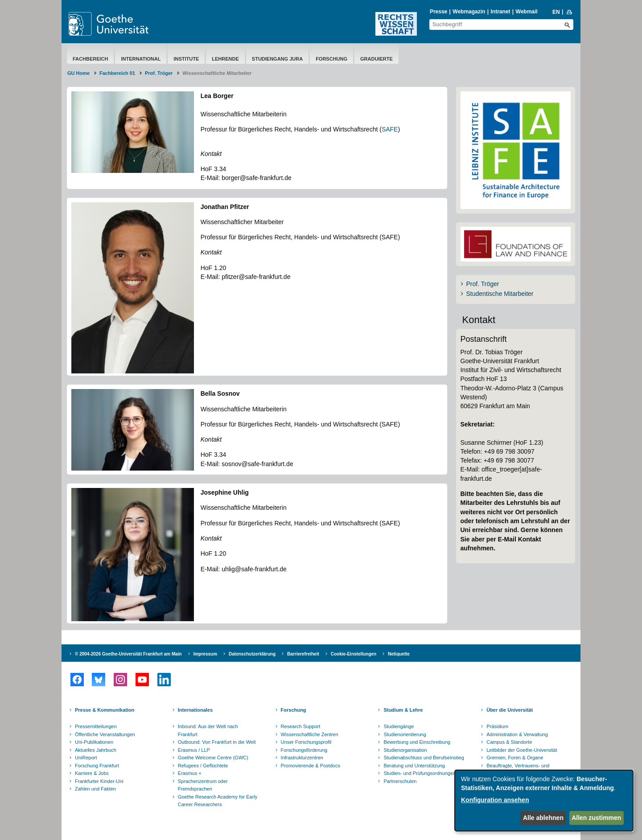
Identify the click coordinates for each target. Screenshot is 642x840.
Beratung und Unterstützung (414, 766)
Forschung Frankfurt (97, 766)
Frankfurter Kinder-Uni (99, 781)
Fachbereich (90, 59)
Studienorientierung (405, 734)
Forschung (331, 59)
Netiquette (399, 654)
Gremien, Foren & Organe (515, 758)
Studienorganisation (405, 750)
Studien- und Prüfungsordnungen (420, 773)
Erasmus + (190, 773)
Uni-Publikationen (94, 742)
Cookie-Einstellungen (354, 654)
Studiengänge (399, 726)
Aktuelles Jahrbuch (96, 750)
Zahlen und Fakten (95, 789)
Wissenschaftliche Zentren (310, 734)
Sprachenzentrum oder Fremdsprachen (203, 785)
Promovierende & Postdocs (311, 766)
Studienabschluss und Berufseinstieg (424, 758)
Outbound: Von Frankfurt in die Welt (217, 742)
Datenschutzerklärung (252, 654)
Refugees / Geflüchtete (203, 766)
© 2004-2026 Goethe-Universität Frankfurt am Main (128, 654)
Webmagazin (469, 12)
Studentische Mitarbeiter (500, 294)
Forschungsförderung (304, 750)
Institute (186, 59)
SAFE (390, 129)
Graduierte (377, 59)
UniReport (86, 758)
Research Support (301, 726)
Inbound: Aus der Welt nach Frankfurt (208, 730)
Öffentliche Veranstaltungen (105, 734)
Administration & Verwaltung (517, 734)
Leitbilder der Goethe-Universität (522, 750)
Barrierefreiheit (303, 654)
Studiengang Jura (277, 59)
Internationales (195, 710)
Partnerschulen (400, 781)
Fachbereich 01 (117, 73)
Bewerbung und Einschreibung (417, 742)
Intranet (500, 12)
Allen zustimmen (596, 818)
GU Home (78, 73)
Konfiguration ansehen (495, 800)
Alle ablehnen (543, 818)
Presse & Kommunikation (105, 710)
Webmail (527, 12)
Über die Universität (510, 710)
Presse (438, 12)
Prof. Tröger (159, 73)
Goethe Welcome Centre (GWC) (213, 758)
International (141, 59)
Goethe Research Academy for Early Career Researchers (218, 801)
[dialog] (544, 801)
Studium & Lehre (403, 710)
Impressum (205, 654)
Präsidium (497, 726)
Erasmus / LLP (194, 750)
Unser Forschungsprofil (306, 742)
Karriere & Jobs (92, 773)
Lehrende (225, 59)
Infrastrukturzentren (302, 758)
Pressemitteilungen (96, 726)
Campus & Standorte (509, 742)
